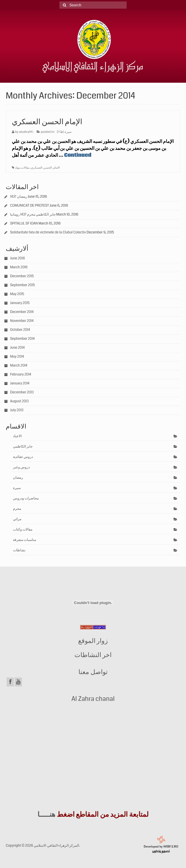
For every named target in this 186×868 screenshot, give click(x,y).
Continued (78, 155)
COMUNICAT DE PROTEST (30, 206)
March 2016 (19, 267)
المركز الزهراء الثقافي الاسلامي (56, 846)
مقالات (25, 168)
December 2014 (22, 312)
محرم (17, 509)
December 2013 (22, 392)
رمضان (18, 478)
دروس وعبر (21, 467)
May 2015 (17, 294)
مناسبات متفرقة (25, 540)
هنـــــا (46, 814)
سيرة (68, 132)
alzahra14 (25, 132)
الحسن (48, 168)
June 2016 (17, 258)
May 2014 (17, 357)
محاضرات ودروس (26, 498)
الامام (57, 168)
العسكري (37, 168)
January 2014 (20, 383)
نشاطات (19, 550)
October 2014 (20, 330)
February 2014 (21, 374)
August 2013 (19, 401)
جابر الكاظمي (23, 447)
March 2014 (19, 366)
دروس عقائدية (23, 457)
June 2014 (17, 348)
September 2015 (22, 285)
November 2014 (22, 321)
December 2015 (22, 276)
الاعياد (17, 436)
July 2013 (17, 410)
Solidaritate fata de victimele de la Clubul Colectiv (48, 232)
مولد (18, 168)
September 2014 (22, 339)
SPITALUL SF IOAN (24, 223)
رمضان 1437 (19, 197)
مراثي (17, 519)
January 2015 (20, 303)
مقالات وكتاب (23, 530)
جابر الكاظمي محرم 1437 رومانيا (33, 215)
